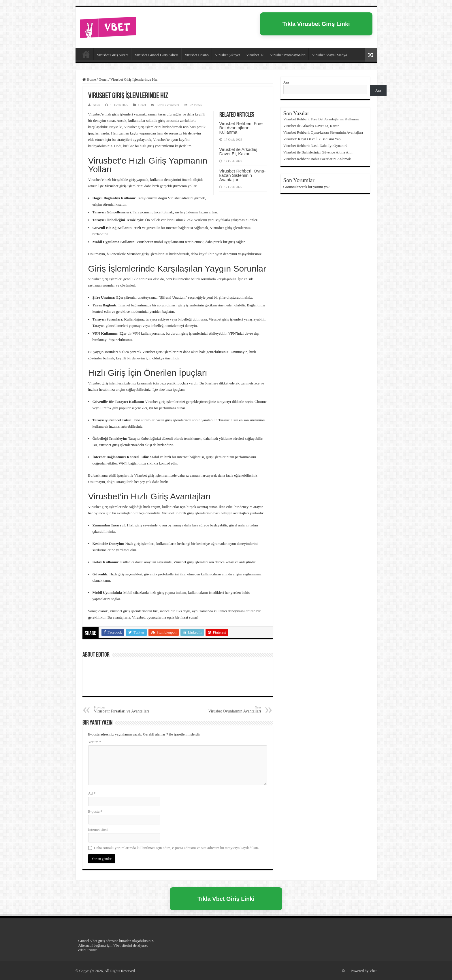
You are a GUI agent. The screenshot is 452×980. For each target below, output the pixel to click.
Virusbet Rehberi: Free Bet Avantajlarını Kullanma (241, 128)
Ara (286, 82)
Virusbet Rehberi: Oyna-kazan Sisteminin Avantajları (243, 175)
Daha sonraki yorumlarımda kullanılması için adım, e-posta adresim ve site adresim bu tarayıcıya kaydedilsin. (176, 848)
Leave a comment (168, 105)
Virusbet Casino (196, 55)
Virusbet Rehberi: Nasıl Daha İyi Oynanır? (316, 146)
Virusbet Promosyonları (288, 55)
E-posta (95, 811)
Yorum (95, 742)
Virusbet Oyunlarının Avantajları (232, 709)
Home (89, 79)
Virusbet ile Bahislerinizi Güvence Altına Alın (318, 152)
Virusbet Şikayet (227, 55)
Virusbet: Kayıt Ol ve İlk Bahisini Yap (312, 139)
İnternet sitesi (98, 830)
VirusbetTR (255, 55)
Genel (103, 79)
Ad (92, 793)
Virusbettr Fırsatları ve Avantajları (124, 709)
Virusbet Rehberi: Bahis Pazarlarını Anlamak (317, 159)
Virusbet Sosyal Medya (329, 55)
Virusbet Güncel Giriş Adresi (156, 55)
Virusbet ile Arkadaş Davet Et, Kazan (238, 151)
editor (97, 105)
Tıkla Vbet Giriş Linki (226, 899)
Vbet (94, 941)
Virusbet (86, 54)
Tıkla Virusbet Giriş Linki (316, 24)
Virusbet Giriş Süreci (113, 55)
